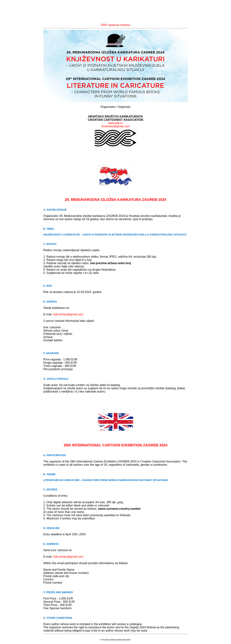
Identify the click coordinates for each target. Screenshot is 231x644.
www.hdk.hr (116, 123)
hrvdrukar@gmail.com (116, 126)
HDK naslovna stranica (116, 25)
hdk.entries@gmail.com (68, 314)
